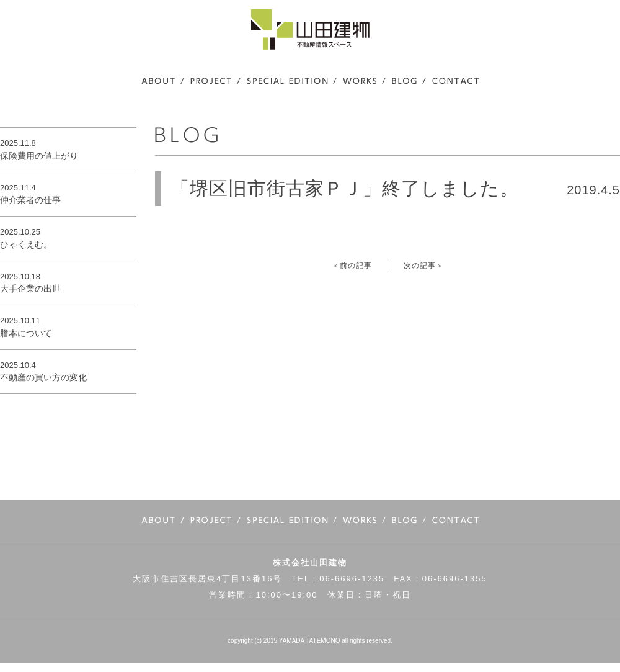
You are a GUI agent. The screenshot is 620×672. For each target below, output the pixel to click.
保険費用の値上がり (39, 156)
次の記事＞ (424, 266)
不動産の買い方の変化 (43, 377)
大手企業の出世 (30, 289)
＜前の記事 (352, 266)
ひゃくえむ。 (26, 244)
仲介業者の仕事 (30, 200)
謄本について (26, 333)
